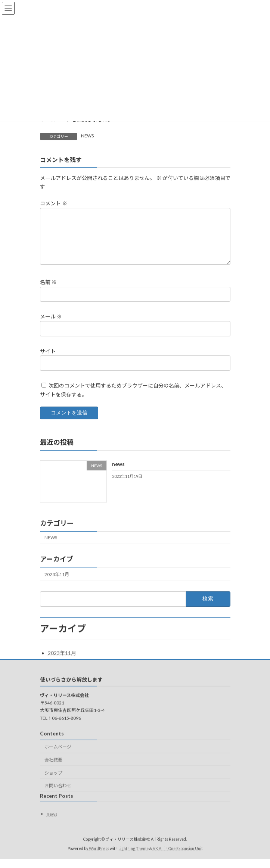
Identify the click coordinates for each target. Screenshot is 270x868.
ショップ (53, 782)
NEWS (87, 136)
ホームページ (58, 756)
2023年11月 (57, 583)
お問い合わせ (58, 795)
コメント (54, 203)
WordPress (99, 858)
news (118, 473)
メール (51, 325)
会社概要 (53, 769)
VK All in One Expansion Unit (178, 858)
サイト (48, 360)
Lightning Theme (134, 858)
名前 (48, 291)
